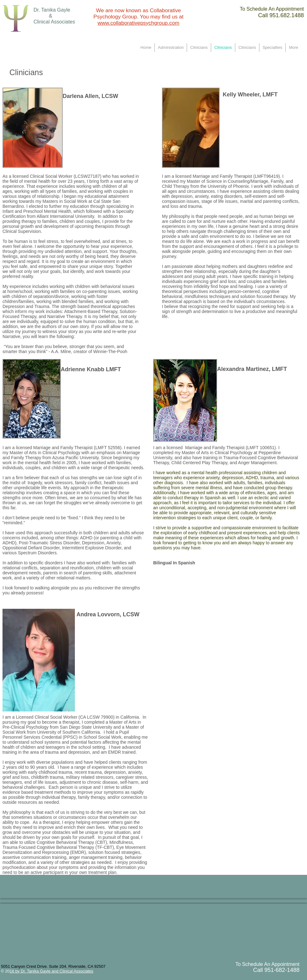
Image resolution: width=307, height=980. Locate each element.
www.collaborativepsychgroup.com (139, 23)
